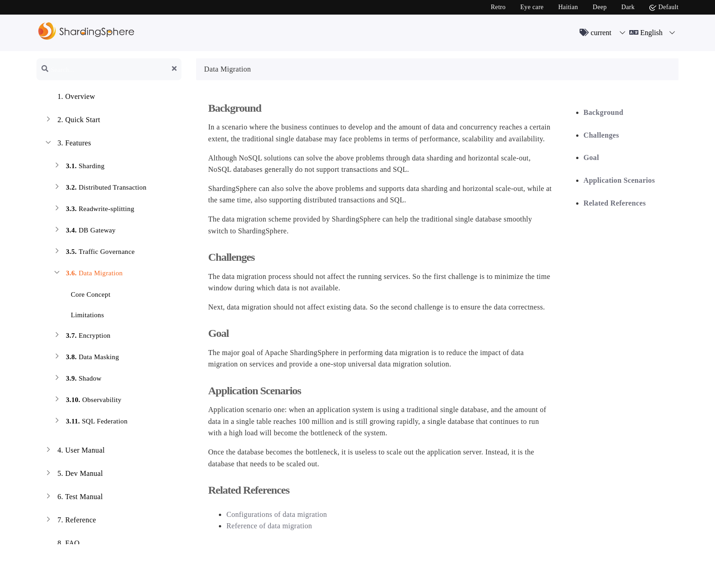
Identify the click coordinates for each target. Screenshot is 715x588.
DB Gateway (84, 231)
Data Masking (86, 358)
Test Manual (73, 498)
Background (604, 112)
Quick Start (72, 121)
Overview (70, 98)
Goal (591, 157)
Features (67, 144)
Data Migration (88, 274)
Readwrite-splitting (93, 210)
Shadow (77, 379)
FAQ (62, 544)
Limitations (82, 313)
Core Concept (85, 293)
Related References (615, 203)
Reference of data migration (269, 526)
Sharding (78, 167)
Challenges (601, 135)
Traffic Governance (93, 253)
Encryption (81, 337)
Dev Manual (73, 475)
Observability (87, 401)
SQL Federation (90, 422)
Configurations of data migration (277, 514)
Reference (70, 521)
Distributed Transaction (99, 188)
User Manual (74, 451)
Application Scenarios (619, 180)
